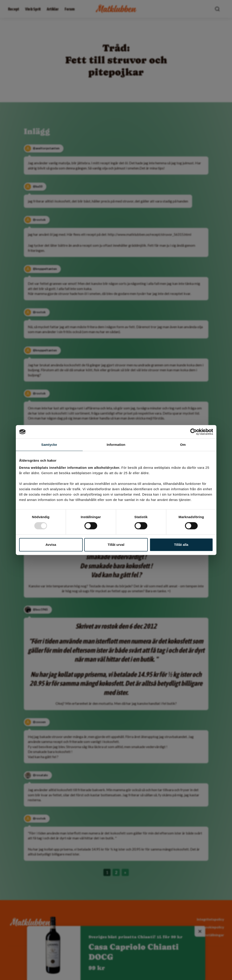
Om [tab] (183, 445)
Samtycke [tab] (49, 445)
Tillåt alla (181, 545)
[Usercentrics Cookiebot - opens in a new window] (194, 432)
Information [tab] (116, 445)
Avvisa (51, 545)
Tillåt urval (116, 545)
